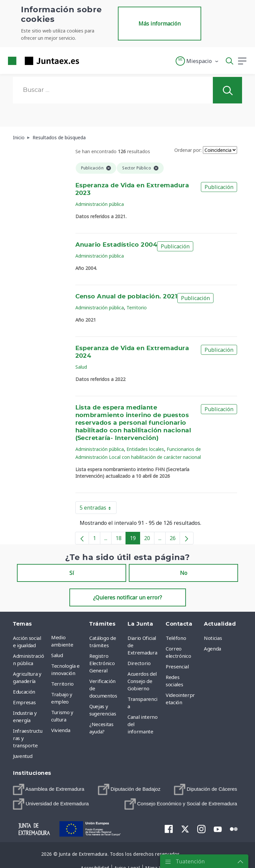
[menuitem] (49, 789)
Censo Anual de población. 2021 (127, 297)
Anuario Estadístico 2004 (116, 245)
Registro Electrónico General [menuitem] (102, 663)
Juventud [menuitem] (23, 756)
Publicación (219, 187)
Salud (81, 367)
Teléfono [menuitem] (176, 638)
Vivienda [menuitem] (61, 730)
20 (149, 539)
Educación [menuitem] (24, 692)
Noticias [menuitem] (213, 638)
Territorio (137, 308)
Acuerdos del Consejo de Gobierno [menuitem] (142, 681)
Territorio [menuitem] (62, 684)
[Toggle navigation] (88, 61)
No (184, 573)
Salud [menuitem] (57, 655)
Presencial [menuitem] (177, 666)
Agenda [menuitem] (212, 649)
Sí (72, 573)
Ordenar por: (188, 150)
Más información (160, 24)
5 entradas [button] (98, 509)
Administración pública (100, 204)
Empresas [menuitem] (24, 702)
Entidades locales (145, 449)
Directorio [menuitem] (139, 663)
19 (135, 539)
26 (175, 539)
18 (121, 539)
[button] (197, 61)
